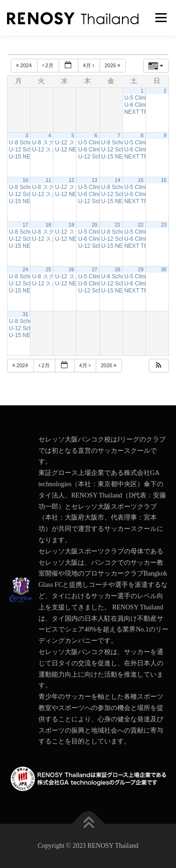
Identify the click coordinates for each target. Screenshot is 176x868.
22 (141, 225)
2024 (25, 65)
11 (48, 180)
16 (164, 180)
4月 (89, 65)
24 (25, 269)
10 (25, 180)
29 (141, 269)
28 (118, 269)
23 (164, 225)
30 (164, 269)
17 (25, 225)
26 (71, 269)
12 (71, 180)
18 (48, 225)
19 (71, 225)
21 (118, 225)
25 (48, 269)
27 (94, 269)
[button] (159, 366)
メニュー (161, 18)
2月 (49, 65)
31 (25, 314)
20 (94, 225)
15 (141, 180)
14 (118, 180)
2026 (113, 65)
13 (94, 180)
